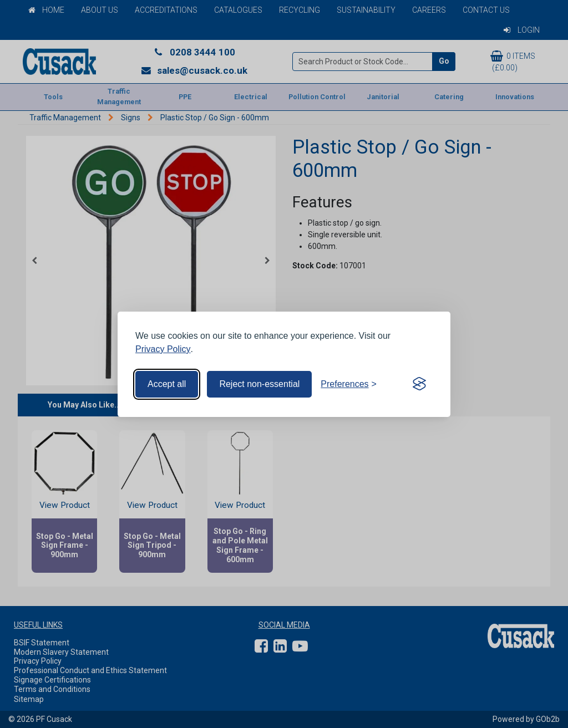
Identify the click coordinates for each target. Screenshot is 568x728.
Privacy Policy (163, 349)
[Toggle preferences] (349, 384)
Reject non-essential (259, 384)
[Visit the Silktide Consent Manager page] (419, 384)
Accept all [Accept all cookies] (167, 384)
